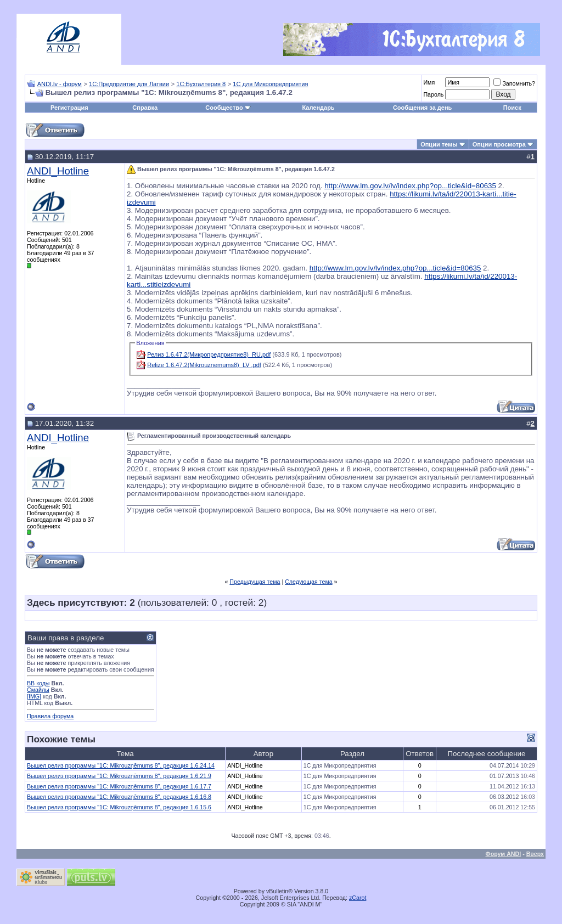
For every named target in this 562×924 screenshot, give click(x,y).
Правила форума (50, 716)
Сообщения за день (422, 108)
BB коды (38, 683)
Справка (145, 108)
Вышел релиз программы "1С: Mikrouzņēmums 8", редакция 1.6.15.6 (119, 807)
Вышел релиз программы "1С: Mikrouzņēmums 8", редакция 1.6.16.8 (119, 797)
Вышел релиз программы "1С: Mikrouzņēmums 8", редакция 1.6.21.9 (119, 776)
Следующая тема (309, 582)
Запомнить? (514, 83)
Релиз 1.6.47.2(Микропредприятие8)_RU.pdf (209, 354)
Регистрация (69, 108)
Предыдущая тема (255, 582)
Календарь (318, 108)
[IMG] (34, 696)
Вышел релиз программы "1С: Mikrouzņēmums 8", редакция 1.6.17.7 (119, 786)
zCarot (358, 898)
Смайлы (38, 690)
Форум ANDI (504, 854)
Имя (429, 82)
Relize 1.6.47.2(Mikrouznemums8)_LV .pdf (204, 365)
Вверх (535, 854)
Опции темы (439, 144)
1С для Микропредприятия (270, 84)
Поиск (512, 108)
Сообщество (228, 108)
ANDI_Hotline (58, 171)
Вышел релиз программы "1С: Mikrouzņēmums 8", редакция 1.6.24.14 (121, 765)
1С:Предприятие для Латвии (129, 84)
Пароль (433, 94)
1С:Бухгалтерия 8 (201, 84)
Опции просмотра (499, 144)
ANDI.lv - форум (60, 84)
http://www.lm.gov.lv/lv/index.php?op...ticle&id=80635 (410, 186)
